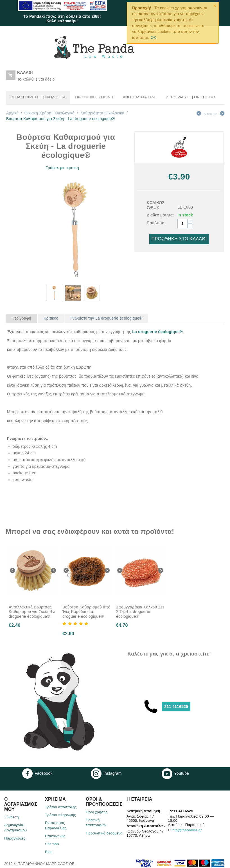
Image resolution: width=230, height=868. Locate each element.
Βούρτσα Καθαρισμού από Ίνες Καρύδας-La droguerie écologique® (86, 612)
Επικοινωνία (55, 836)
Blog (49, 852)
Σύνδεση (12, 817)
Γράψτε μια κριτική (62, 168)
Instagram (106, 774)
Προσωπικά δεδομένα (104, 833)
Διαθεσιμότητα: (160, 215)
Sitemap (52, 844)
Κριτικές (51, 318)
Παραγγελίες (15, 838)
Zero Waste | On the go (191, 97)
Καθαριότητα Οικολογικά (102, 113)
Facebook (37, 774)
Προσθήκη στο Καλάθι (179, 239)
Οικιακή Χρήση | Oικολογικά (38, 97)
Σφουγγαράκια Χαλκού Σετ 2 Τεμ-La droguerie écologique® (140, 612)
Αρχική (12, 113)
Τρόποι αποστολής (61, 807)
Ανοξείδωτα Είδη (140, 97)
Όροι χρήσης (97, 812)
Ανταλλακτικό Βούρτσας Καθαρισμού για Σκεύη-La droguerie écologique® (32, 612)
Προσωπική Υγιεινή (94, 97)
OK (153, 37)
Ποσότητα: (156, 223)
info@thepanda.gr (187, 830)
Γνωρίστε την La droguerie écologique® (106, 318)
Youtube (175, 774)
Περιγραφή (21, 318)
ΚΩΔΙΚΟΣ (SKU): (156, 205)
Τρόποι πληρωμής (60, 815)
